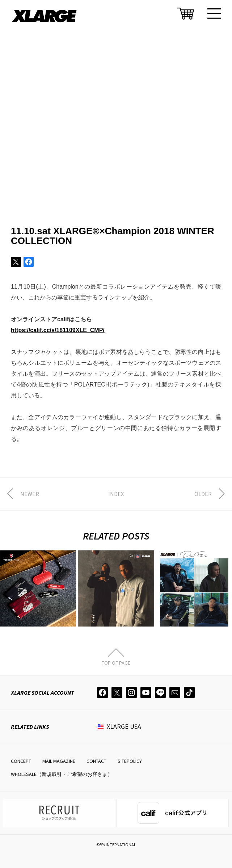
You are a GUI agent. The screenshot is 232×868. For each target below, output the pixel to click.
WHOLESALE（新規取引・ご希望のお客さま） (62, 774)
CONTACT (96, 761)
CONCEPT (21, 761)
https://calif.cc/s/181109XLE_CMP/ (58, 330)
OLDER (203, 494)
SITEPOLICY (130, 761)
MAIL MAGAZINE (59, 761)
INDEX (116, 494)
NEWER (30, 494)
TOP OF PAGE (116, 662)
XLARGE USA (124, 726)
